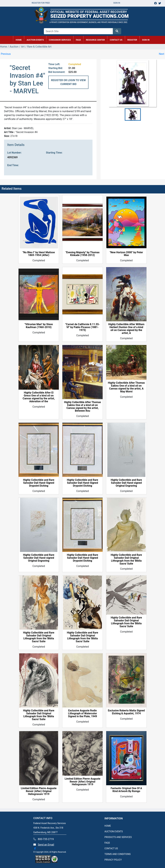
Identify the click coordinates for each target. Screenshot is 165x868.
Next (162, 54)
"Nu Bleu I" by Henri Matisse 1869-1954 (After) (39, 254)
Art (23, 47)
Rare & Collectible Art (39, 47)
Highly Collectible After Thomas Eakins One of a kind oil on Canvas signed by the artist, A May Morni (126, 387)
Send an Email (46, 845)
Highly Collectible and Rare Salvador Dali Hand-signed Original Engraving (126, 483)
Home (3, 47)
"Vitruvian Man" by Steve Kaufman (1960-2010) (39, 326)
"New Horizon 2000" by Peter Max (126, 254)
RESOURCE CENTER (95, 40)
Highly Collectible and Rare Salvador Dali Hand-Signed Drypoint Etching (39, 483)
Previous (6, 54)
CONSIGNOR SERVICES (60, 40)
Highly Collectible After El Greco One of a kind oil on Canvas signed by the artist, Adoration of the (39, 397)
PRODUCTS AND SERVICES (118, 837)
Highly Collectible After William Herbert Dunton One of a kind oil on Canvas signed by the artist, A (126, 329)
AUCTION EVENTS (35, 40)
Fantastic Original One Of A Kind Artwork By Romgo (126, 790)
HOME (19, 40)
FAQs (78, 40)
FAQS (107, 843)
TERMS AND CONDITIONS (117, 854)
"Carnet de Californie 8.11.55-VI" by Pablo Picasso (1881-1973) (82, 327)
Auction (14, 47)
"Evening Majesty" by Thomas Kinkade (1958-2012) (82, 254)
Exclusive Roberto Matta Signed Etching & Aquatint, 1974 (126, 712)
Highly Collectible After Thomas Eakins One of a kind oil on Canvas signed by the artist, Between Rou (83, 407)
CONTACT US (116, 40)
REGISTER (132, 40)
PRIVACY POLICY (113, 860)
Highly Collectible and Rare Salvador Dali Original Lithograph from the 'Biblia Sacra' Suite (126, 559)
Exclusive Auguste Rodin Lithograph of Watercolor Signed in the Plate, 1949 (82, 714)
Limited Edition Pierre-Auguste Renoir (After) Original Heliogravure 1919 (39, 791)
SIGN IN (146, 40)
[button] (133, 114)
